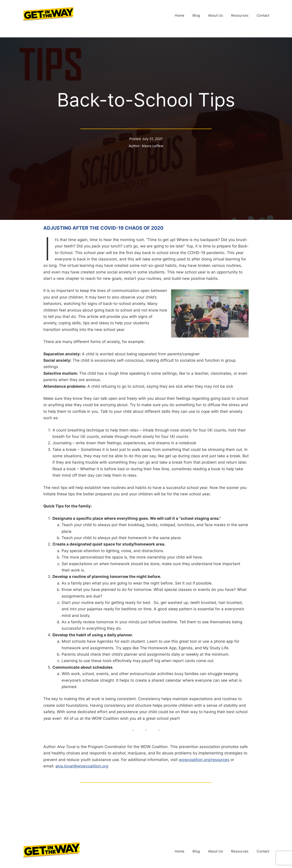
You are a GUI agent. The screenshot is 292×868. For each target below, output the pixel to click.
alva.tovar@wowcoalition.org (82, 766)
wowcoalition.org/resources (204, 760)
